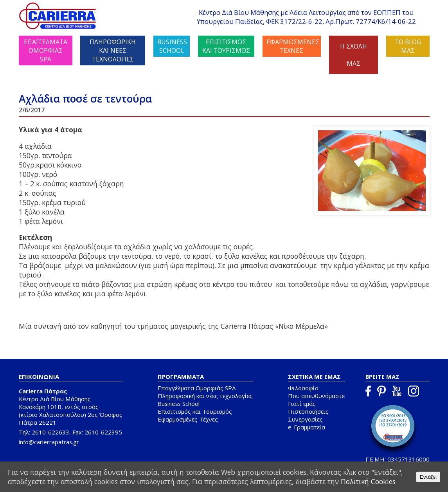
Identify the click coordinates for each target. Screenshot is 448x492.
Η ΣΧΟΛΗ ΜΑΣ (354, 55)
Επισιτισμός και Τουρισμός (195, 411)
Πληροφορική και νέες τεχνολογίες (205, 396)
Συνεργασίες (305, 419)
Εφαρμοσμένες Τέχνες (188, 419)
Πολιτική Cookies (368, 481)
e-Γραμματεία (307, 427)
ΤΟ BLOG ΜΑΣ (408, 46)
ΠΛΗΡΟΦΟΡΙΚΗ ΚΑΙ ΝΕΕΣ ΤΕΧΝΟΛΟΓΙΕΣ (113, 50)
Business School (179, 404)
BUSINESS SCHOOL (172, 46)
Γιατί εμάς (302, 404)
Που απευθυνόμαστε (316, 396)
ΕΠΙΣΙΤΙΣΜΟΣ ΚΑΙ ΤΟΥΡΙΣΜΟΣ (226, 46)
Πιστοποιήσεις (308, 411)
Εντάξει (428, 477)
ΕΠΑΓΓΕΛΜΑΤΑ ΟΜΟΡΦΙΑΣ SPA (46, 50)
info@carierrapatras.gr (49, 442)
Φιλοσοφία (303, 388)
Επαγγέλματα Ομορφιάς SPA (197, 388)
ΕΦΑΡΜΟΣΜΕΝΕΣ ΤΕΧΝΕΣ (293, 46)
